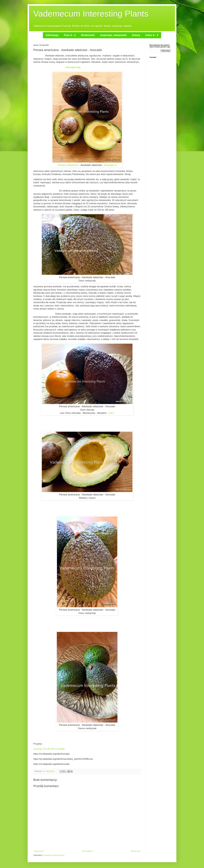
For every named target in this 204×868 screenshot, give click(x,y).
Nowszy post (39, 851)
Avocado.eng (73, 67)
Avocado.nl (110, 165)
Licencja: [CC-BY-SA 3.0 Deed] (49, 749)
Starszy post (136, 851)
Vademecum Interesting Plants (91, 14)
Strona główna (87, 851)
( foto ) (111, 413)
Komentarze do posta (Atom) (53, 855)
